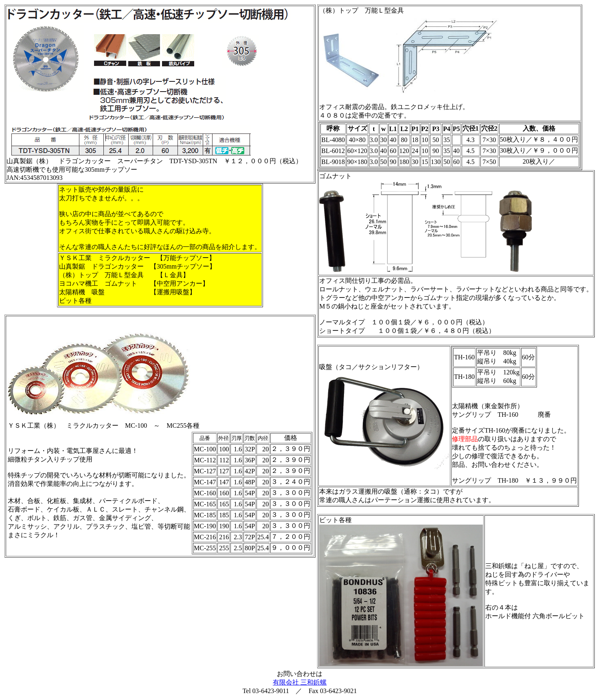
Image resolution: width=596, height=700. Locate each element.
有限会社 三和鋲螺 (300, 682)
